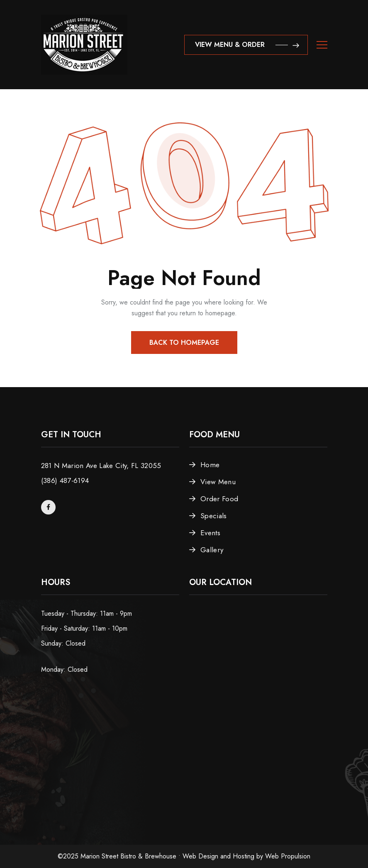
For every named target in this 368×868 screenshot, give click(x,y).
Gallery (212, 550)
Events (210, 533)
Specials (214, 516)
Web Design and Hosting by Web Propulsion (246, 856)
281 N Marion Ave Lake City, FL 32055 (101, 466)
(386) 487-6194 (65, 480)
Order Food (219, 499)
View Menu (218, 482)
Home (210, 465)
